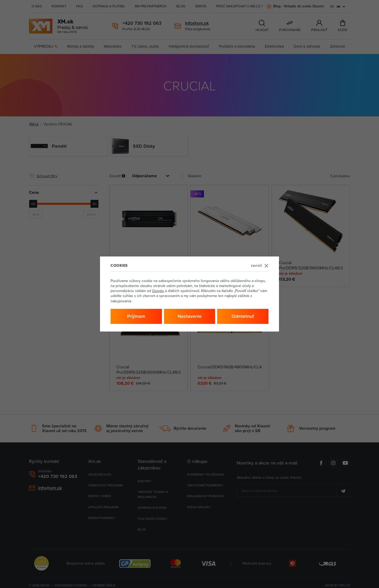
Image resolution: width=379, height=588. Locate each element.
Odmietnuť (243, 316)
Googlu (158, 291)
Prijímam (136, 316)
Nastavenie (190, 316)
